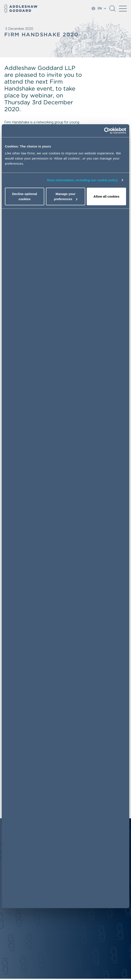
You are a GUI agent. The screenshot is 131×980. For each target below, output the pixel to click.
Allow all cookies (106, 196)
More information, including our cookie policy (82, 180)
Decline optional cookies (25, 196)
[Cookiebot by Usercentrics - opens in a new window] (107, 131)
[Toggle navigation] (123, 9)
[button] (113, 10)
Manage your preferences (66, 196)
